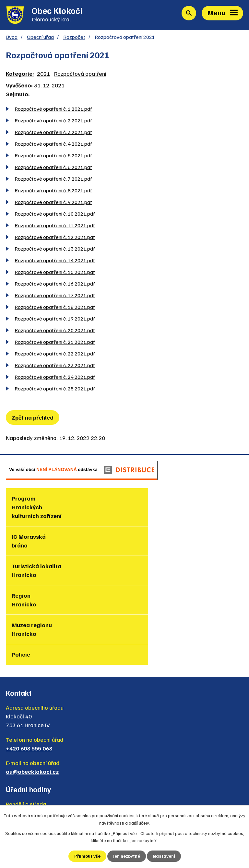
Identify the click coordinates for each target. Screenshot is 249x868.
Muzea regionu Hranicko (32, 571)
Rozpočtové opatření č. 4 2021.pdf (53, 145)
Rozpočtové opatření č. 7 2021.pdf (53, 180)
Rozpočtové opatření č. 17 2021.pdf (55, 296)
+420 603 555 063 (29, 670)
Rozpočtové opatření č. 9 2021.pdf (53, 203)
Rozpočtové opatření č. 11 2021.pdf (55, 226)
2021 (43, 74)
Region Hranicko (143, 542)
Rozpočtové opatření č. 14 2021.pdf (55, 261)
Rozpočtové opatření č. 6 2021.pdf (53, 168)
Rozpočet (74, 38)
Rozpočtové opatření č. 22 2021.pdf (55, 354)
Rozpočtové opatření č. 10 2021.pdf (55, 214)
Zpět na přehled (33, 418)
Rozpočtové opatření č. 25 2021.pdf (55, 389)
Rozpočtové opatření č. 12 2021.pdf (55, 238)
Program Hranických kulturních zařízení (37, 508)
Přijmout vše (87, 856)
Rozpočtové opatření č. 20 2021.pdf (55, 331)
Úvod (12, 38)
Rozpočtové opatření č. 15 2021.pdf (55, 273)
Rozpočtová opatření (80, 74)
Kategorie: (20, 74)
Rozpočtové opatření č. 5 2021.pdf (53, 156)
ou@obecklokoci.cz (32, 693)
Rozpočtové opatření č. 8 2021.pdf (53, 191)
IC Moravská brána (148, 504)
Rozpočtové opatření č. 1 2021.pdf (53, 110)
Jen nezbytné (127, 856)
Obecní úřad (40, 38)
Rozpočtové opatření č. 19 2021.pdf (55, 319)
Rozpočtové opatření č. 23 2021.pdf (55, 366)
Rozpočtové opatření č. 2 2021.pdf (53, 121)
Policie (140, 567)
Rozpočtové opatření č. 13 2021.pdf (55, 249)
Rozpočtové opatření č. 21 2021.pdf (55, 343)
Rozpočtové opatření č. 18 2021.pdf (55, 308)
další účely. (139, 823)
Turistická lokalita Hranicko (36, 542)
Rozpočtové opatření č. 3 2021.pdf (53, 133)
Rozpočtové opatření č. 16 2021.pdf (55, 284)
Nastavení (164, 856)
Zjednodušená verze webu (47, 798)
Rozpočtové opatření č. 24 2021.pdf (55, 378)
